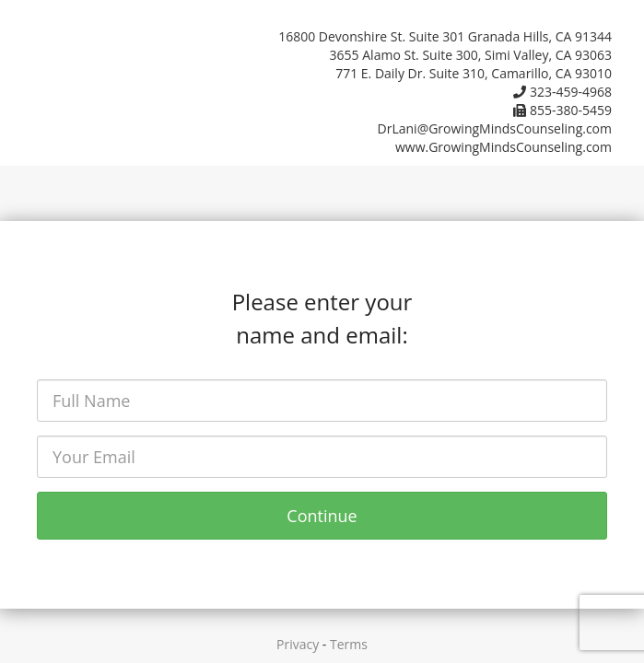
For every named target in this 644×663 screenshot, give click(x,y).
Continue (322, 516)
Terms (349, 644)
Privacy (298, 644)
